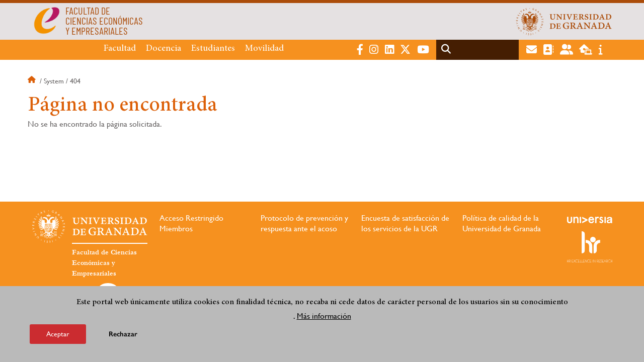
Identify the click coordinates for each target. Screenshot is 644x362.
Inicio (33, 81)
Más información (324, 316)
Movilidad (264, 49)
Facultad (120, 49)
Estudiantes (213, 49)
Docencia (164, 49)
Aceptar (58, 334)
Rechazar (123, 335)
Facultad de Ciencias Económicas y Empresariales (104, 263)
